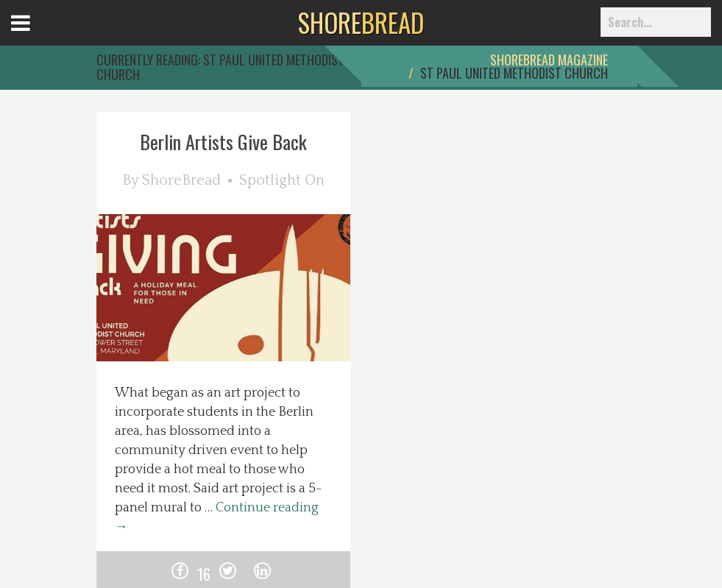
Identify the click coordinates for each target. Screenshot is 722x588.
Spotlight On (282, 180)
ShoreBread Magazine (549, 60)
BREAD (361, 22)
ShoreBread (181, 180)
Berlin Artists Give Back (223, 142)
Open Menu (39, 36)
